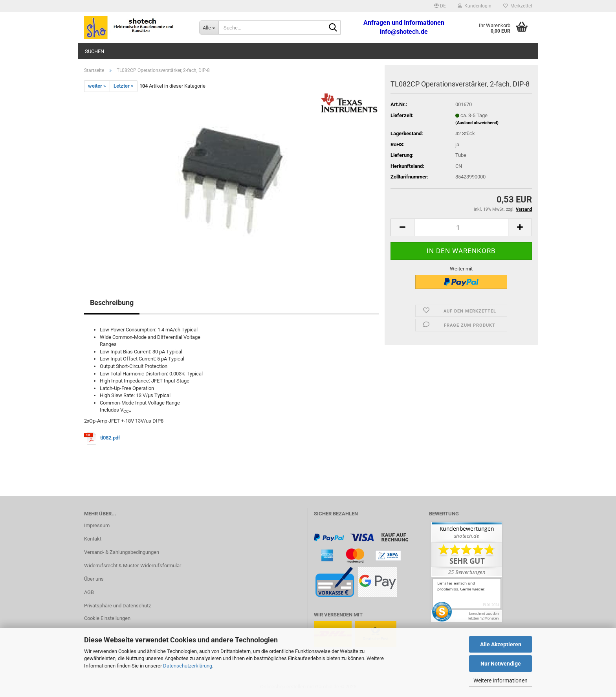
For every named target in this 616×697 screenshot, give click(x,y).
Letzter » (124, 86)
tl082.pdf (110, 438)
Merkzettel (518, 6)
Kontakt (93, 539)
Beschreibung (112, 303)
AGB (89, 592)
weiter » (97, 86)
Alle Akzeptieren (501, 644)
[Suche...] (209, 28)
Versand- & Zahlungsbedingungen (122, 552)
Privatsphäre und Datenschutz (117, 606)
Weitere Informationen (500, 680)
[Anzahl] (461, 227)
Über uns (94, 579)
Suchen (94, 51)
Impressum (97, 525)
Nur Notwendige (501, 664)
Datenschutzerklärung (188, 666)
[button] (440, 6)
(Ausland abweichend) (477, 123)
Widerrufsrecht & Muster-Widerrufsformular (133, 566)
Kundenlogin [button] (475, 6)
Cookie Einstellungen (107, 618)
